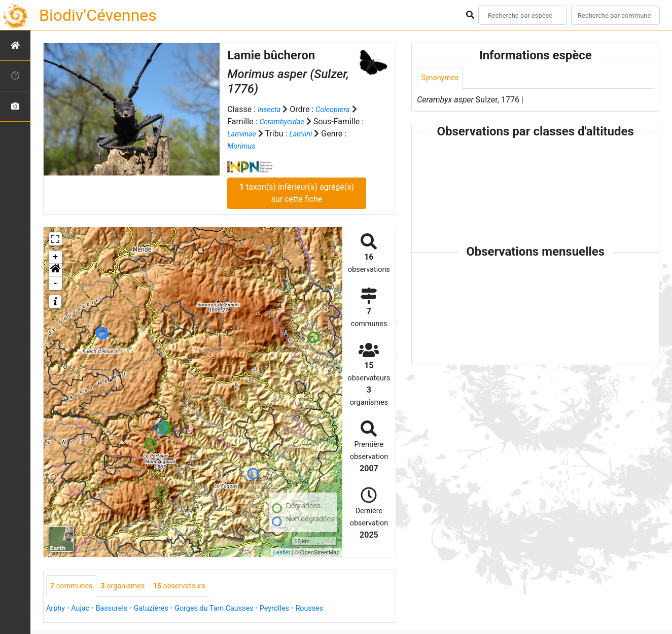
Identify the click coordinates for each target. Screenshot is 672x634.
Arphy (57, 609)
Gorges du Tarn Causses (231, 609)
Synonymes (442, 78)
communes (74, 586)
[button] (55, 270)
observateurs (192, 586)
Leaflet (282, 552)
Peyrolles (297, 609)
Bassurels (118, 609)
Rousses (335, 609)
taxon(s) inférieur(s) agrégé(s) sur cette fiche (297, 192)
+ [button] (56, 257)
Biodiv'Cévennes (98, 15)
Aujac (84, 609)
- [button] (56, 283)
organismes (130, 586)
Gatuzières (161, 609)
